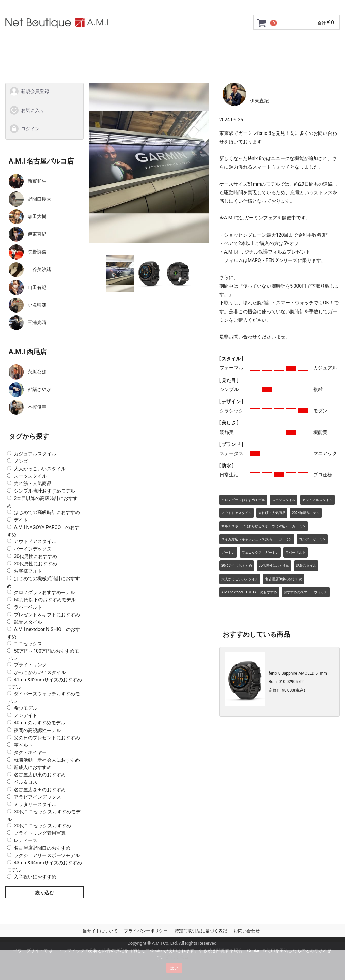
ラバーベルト (28, 607)
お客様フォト (28, 571)
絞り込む (44, 892)
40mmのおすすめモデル (39, 722)
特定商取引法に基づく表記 (201, 931)
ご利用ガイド (81, 44)
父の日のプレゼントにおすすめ (47, 737)
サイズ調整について (189, 44)
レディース (26, 840)
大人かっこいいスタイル (40, 469)
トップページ (36, 44)
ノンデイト (26, 715)
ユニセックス (28, 643)
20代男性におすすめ (35, 563)
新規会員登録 (29, 91)
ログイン (24, 129)
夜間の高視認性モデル (37, 730)
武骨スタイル (28, 622)
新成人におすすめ (33, 767)
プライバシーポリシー (146, 931)
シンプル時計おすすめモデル (44, 491)
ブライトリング (30, 665)
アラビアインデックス (37, 797)
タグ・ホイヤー (30, 752)
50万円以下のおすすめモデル (45, 600)
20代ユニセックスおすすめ (42, 826)
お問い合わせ (309, 44)
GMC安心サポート (131, 44)
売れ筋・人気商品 (33, 483)
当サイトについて (100, 931)
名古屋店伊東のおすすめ (40, 774)
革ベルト (23, 745)
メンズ (21, 461)
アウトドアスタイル (35, 541)
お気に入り (27, 110)
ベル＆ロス (26, 782)
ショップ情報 (242, 44)
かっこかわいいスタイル (40, 672)
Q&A (275, 44)
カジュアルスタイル (35, 454)
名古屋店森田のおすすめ (40, 789)
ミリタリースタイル (35, 804)
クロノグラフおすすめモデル (44, 592)
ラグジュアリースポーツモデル (47, 855)
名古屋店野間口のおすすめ (42, 848)
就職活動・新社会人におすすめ (47, 760)
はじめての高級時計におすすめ (47, 512)
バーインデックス (33, 548)
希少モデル (26, 708)
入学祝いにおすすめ (35, 877)
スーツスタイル (30, 476)
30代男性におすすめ (35, 556)
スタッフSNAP (172, 63)
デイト (21, 520)
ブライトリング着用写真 (40, 833)
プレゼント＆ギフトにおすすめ (47, 615)
